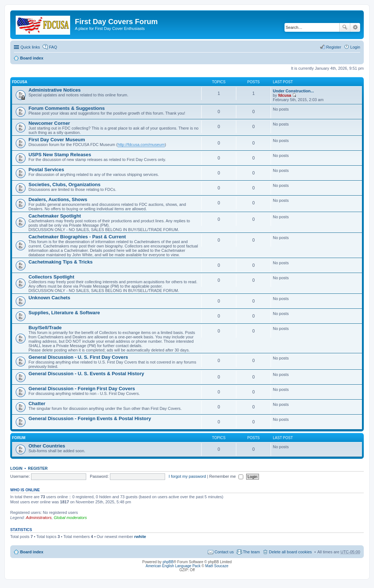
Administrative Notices (55, 90)
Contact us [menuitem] (224, 552)
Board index (32, 58)
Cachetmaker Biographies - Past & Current (77, 237)
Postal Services (46, 170)
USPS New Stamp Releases (60, 155)
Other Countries (47, 446)
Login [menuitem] (355, 47)
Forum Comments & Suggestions (67, 108)
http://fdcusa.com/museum (141, 145)
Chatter (37, 403)
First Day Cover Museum (57, 140)
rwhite (140, 537)
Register (38, 468)
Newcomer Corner (49, 123)
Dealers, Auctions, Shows (58, 199)
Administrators (39, 518)
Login (16, 468)
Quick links (30, 47)
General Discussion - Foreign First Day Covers (82, 389)
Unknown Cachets (49, 298)
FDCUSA (20, 82)
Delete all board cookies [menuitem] (290, 552)
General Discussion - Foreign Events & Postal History (90, 418)
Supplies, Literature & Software (64, 313)
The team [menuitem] (251, 552)
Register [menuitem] (334, 47)
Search (345, 27)
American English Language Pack (173, 566)
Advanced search (355, 27)
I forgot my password (187, 476)
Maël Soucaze (217, 566)
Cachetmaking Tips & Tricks (61, 262)
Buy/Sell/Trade (45, 328)
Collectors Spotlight (51, 277)
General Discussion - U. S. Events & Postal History (86, 374)
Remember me (226, 476)
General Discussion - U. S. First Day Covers (78, 357)
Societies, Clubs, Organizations (64, 185)
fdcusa (285, 95)
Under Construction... (293, 91)
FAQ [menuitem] (53, 47)
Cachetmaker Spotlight (55, 216)
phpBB (168, 562)
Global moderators (70, 518)
